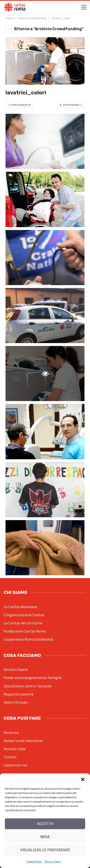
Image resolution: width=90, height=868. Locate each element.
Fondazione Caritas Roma (25, 631)
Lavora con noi (15, 765)
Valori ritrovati (16, 702)
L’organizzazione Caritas (24, 615)
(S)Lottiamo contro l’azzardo (28, 686)
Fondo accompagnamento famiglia (33, 678)
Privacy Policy (53, 861)
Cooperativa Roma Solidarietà (28, 639)
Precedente (19, 105)
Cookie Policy (34, 861)
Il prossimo (71, 105)
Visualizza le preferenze (45, 850)
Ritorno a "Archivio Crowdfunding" (45, 29)
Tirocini (10, 757)
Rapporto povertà (18, 694)
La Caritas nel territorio (23, 623)
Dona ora (11, 732)
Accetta (45, 824)
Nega (45, 837)
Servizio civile (15, 749)
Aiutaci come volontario (23, 741)
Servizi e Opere (16, 669)
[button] (83, 779)
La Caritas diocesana (20, 607)
